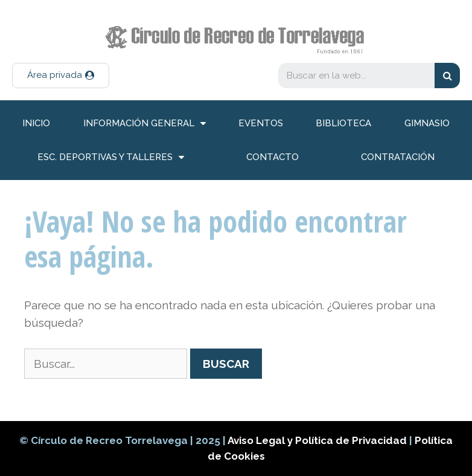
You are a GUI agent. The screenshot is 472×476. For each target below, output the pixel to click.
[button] (61, 76)
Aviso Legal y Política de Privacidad (318, 440)
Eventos (261, 123)
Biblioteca (343, 123)
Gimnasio (427, 123)
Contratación (398, 157)
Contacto (273, 157)
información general (145, 124)
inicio (36, 123)
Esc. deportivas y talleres (111, 157)
